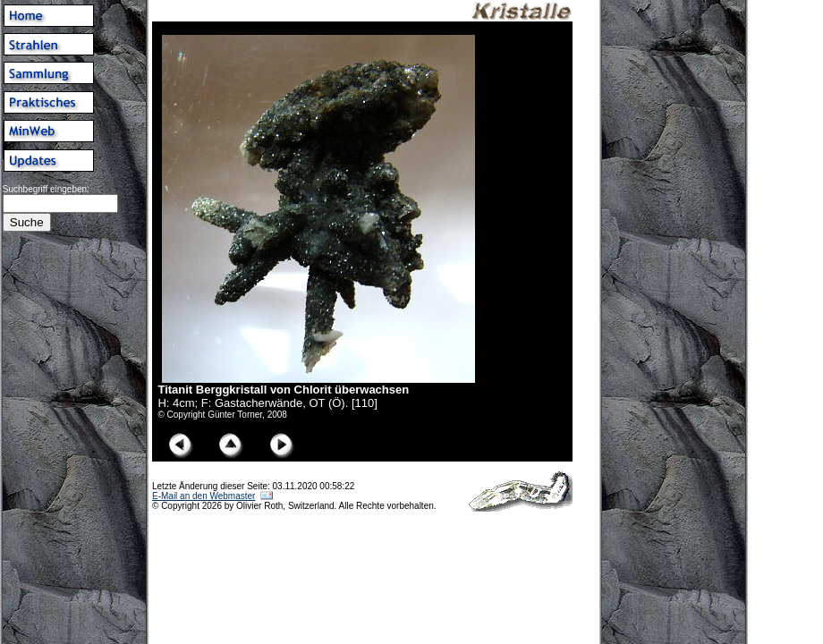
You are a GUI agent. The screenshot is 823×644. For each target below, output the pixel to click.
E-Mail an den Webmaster (204, 496)
